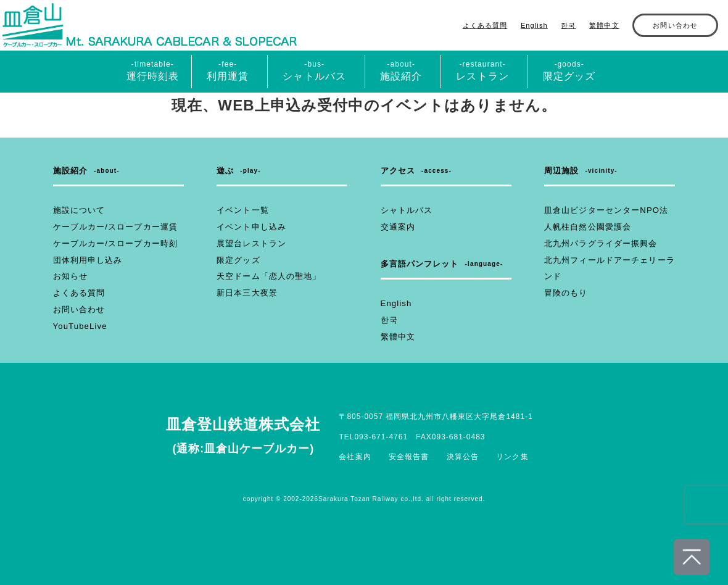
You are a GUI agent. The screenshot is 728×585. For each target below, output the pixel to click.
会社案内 (355, 457)
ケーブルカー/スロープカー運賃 (111, 227)
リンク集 (512, 457)
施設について (77, 210)
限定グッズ (237, 260)
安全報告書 (409, 457)
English (534, 25)
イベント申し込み (249, 227)
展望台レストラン (249, 244)
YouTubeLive (78, 326)
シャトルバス (405, 210)
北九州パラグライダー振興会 (597, 244)
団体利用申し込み (85, 260)
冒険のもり (565, 293)
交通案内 (397, 227)
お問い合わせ (675, 25)
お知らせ (69, 276)
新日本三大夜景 (245, 293)
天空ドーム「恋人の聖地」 (265, 276)
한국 (568, 25)
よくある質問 (485, 25)
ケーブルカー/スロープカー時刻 (111, 244)
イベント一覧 (241, 210)
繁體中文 (604, 25)
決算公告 (463, 457)
